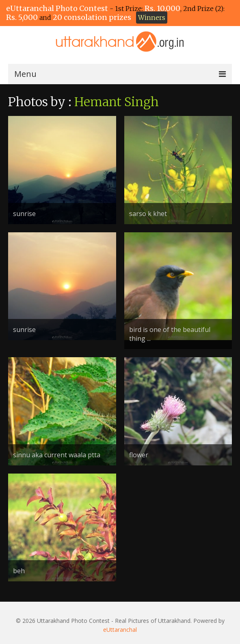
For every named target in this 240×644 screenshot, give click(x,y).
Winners (152, 17)
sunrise (24, 214)
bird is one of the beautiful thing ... (170, 334)
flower (139, 455)
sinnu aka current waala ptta (57, 455)
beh (19, 571)
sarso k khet (148, 214)
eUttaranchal (120, 630)
